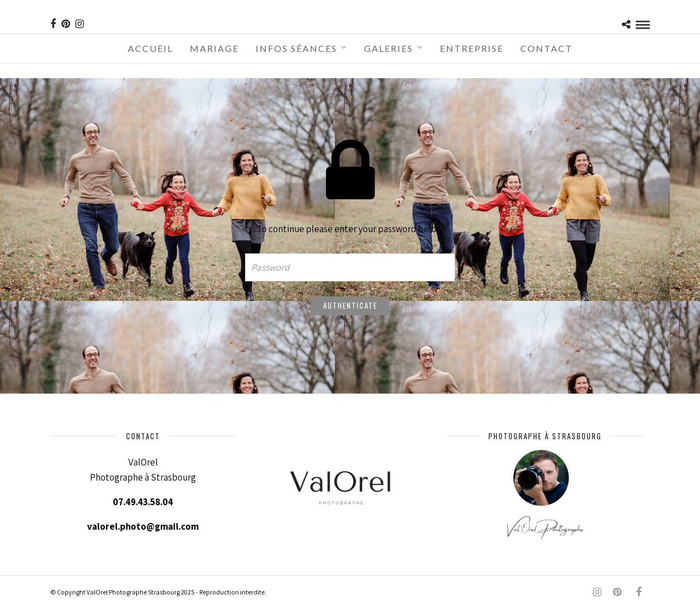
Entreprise (472, 48)
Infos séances (296, 48)
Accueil (150, 48)
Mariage (214, 48)
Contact (546, 48)
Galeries (389, 48)
